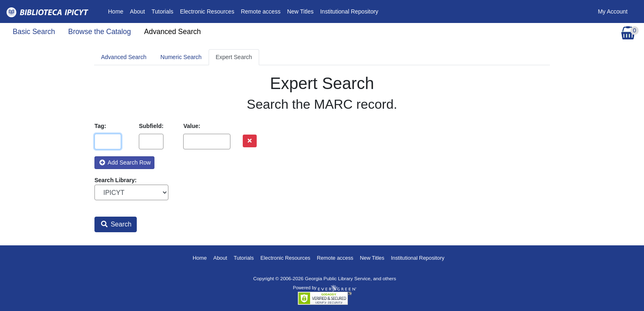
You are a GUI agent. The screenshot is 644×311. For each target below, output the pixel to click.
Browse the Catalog (100, 32)
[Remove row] (250, 141)
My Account (613, 11)
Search (116, 224)
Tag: (100, 126)
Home (117, 11)
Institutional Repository (349, 11)
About (137, 11)
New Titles (300, 11)
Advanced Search (172, 32)
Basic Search (34, 32)
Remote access (260, 11)
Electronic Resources (207, 11)
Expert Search (234, 57)
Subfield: (151, 126)
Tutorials (162, 11)
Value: (192, 126)
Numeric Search (181, 57)
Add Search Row (125, 162)
